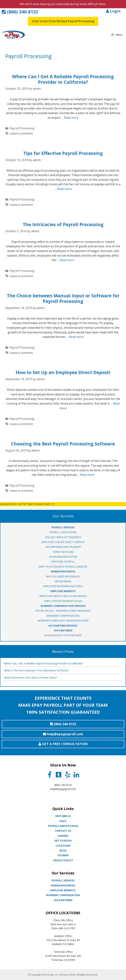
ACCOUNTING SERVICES (63, 626)
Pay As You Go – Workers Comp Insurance (63, 611)
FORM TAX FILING (63, 552)
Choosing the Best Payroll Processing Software (63, 444)
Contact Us (63, 831)
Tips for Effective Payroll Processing (63, 153)
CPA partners (63, 900)
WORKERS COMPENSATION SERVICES (63, 606)
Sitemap (63, 855)
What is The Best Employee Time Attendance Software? (36, 670)
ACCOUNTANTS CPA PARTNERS (63, 635)
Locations (63, 846)
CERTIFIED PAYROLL (63, 562)
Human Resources (63, 885)
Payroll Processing (22, 128)
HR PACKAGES (63, 581)
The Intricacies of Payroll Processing (63, 224)
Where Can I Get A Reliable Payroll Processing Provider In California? (63, 79)
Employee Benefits (63, 890)
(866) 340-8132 (20, 12)
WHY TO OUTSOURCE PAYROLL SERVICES (63, 567)
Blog (63, 850)
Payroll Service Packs (63, 826)
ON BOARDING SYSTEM (63, 557)
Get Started (63, 841)
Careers (63, 836)
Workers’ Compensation (63, 895)
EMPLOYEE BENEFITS (63, 591)
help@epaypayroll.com (63, 789)
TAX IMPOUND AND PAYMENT (63, 547)
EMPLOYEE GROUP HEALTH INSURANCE (63, 596)
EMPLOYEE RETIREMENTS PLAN (63, 601)
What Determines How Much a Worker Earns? (30, 678)
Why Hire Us (63, 816)
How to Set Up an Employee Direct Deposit (63, 372)
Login (113, 11)
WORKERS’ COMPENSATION (63, 616)
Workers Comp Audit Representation (63, 621)
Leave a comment (21, 133)
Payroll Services (63, 880)
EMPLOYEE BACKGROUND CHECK (63, 586)
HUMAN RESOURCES (63, 571)
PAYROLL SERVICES (63, 527)
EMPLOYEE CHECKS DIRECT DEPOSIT (63, 542)
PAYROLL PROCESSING (63, 532)
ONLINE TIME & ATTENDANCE (63, 537)
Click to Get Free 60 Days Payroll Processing (63, 21)
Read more (71, 118)
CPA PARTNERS (63, 630)
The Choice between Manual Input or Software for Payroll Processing (63, 298)
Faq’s (63, 821)
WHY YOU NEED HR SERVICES (63, 576)
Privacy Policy (63, 860)
